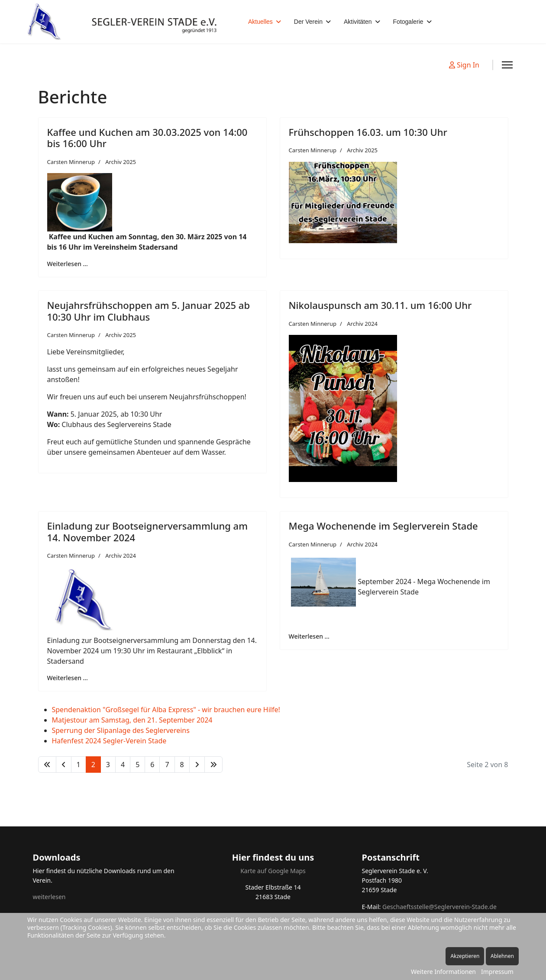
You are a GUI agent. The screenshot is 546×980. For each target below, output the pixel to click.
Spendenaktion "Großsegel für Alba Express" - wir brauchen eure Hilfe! (166, 710)
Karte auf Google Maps (273, 871)
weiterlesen (49, 897)
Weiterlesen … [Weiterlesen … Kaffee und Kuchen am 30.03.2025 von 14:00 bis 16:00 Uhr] (68, 264)
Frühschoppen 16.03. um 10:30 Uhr (368, 132)
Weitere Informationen (443, 972)
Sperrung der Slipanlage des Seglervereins (121, 730)
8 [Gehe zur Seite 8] (182, 765)
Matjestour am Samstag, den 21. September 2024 (132, 720)
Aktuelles (260, 22)
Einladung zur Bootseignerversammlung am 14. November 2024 (148, 531)
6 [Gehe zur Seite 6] (152, 765)
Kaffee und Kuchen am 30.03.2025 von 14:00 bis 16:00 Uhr (147, 138)
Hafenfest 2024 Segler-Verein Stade (109, 741)
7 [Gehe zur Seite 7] (167, 765)
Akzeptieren (465, 956)
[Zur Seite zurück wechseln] (64, 765)
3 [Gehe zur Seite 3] (108, 765)
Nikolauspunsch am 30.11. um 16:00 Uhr (380, 305)
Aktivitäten (358, 22)
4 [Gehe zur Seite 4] (123, 765)
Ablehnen (502, 956)
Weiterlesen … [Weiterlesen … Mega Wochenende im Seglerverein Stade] (309, 636)
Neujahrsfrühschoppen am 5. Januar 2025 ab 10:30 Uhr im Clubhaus (149, 311)
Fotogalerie (408, 22)
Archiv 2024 (362, 324)
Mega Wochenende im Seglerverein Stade (383, 526)
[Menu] (507, 65)
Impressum (497, 972)
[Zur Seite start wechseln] (47, 765)
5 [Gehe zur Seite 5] (137, 765)
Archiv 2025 (121, 162)
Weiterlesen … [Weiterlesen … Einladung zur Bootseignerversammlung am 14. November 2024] (68, 678)
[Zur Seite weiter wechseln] (197, 765)
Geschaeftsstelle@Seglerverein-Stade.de (439, 907)
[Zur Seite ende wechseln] (213, 765)
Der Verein (308, 22)
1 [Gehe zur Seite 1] (79, 765)
